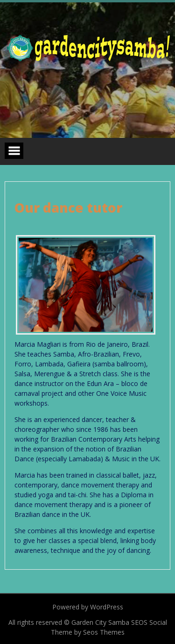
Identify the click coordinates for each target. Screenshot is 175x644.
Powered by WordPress (88, 607)
